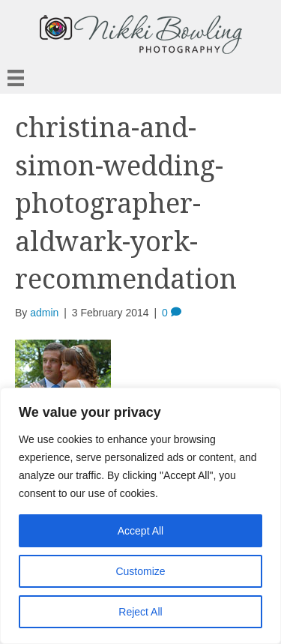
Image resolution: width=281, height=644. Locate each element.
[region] (140, 516)
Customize (140, 571)
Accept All (140, 531)
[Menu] (16, 78)
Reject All (140, 612)
